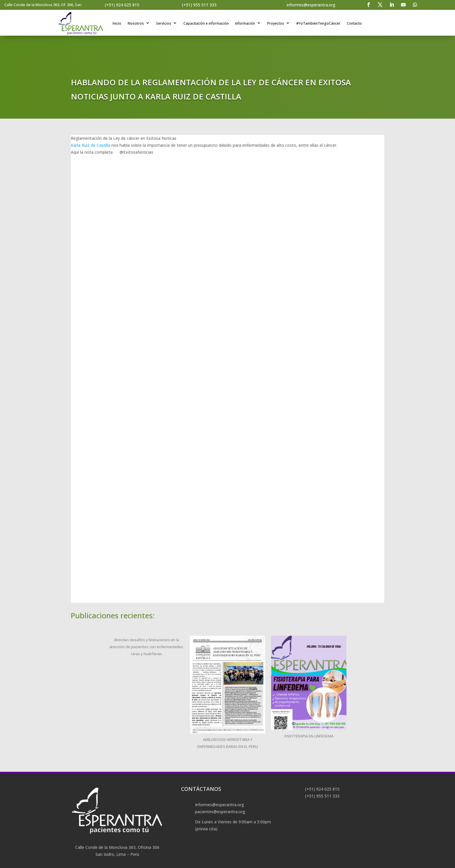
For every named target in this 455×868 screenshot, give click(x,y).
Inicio (117, 23)
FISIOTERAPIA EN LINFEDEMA (309, 736)
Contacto (354, 23)
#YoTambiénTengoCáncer (318, 23)
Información (245, 23)
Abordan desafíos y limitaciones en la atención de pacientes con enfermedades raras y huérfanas (146, 647)
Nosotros (136, 23)
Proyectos (276, 23)
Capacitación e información (206, 23)
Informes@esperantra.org (220, 805)
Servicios (164, 23)
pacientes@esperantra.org (220, 812)
